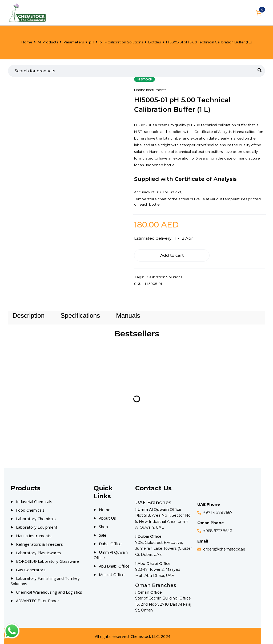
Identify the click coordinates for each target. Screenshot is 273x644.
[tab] (29, 314)
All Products (48, 42)
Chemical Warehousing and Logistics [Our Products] (49, 591)
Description (29, 314)
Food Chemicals (30, 509)
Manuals (128, 314)
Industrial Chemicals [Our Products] (34, 500)
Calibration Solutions (164, 276)
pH (92, 42)
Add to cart (161, 254)
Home (27, 42)
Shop (103, 525)
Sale (103, 534)
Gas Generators (31, 568)
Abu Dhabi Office (114, 565)
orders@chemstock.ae (224, 548)
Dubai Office (110, 542)
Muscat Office (112, 573)
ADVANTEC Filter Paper (38, 599)
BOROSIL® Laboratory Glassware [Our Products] (47, 560)
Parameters (74, 42)
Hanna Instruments (150, 90)
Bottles (154, 42)
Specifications (80, 314)
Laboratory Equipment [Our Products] (37, 526)
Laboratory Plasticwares (39, 551)
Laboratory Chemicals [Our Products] (36, 517)
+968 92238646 (218, 529)
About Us (107, 517)
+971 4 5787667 (218, 511)
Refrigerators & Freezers (39, 543)
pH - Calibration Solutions (121, 42)
